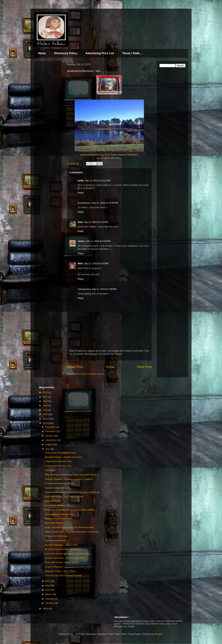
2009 (45, 609)
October (50, 436)
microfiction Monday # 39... (58, 505)
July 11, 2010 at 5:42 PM (96, 263)
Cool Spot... (51, 470)
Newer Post (75, 367)
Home (42, 53)
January (50, 603)
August (49, 444)
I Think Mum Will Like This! (58, 461)
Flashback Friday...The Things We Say (64, 497)
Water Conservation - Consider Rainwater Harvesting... (72, 532)
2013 (45, 410)
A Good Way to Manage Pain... (60, 514)
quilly (81, 181)
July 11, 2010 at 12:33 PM (105, 203)
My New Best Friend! (55, 541)
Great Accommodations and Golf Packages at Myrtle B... (73, 492)
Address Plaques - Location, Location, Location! (68, 479)
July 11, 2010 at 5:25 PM (98, 241)
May (48, 586)
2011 (45, 419)
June (48, 581)
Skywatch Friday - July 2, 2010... (61, 571)
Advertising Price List (100, 53)
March (49, 594)
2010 (45, 423)
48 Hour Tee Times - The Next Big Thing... (66, 558)
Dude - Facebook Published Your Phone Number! (69, 527)
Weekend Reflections (128, 155)
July (48, 449)
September (51, 440)
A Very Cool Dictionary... (57, 536)
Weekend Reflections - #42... (59, 519)
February (50, 599)
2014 (45, 405)
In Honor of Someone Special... (60, 483)
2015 (45, 401)
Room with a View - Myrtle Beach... (62, 562)
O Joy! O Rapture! (54, 567)
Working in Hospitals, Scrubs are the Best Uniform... (71, 510)
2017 (45, 397)
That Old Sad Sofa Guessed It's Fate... (64, 576)
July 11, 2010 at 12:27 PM (98, 181)
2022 (45, 392)
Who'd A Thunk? (53, 501)
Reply (81, 193)
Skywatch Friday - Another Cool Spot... (64, 457)
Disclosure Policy (66, 53)
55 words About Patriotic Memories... (63, 549)
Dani (80, 222)
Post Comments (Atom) (92, 374)
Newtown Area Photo (100, 155)
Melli (80, 263)
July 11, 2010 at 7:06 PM (104, 289)
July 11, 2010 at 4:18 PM (96, 222)
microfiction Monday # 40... (58, 488)
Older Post (144, 367)
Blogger (158, 634)
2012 (45, 414)
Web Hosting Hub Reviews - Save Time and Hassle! (71, 475)
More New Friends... (55, 523)
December (51, 427)
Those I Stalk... (132, 53)
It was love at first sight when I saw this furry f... (68, 554)
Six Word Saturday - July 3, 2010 (61, 545)
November (51, 431)
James (83, 155)
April (48, 590)
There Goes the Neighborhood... (61, 453)
